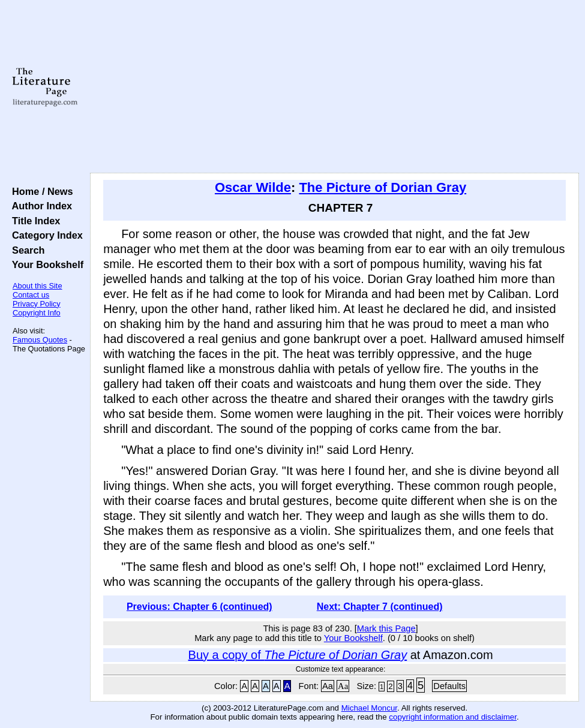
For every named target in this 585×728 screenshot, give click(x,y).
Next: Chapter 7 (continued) (380, 607)
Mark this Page (386, 628)
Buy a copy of (298, 655)
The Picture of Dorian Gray (382, 187)
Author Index (39, 206)
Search (25, 250)
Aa (328, 686)
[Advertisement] (335, 87)
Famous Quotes (40, 340)
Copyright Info (37, 313)
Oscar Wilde (253, 187)
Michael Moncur (369, 708)
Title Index (33, 221)
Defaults (449, 686)
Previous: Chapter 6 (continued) (199, 607)
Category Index (45, 235)
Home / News (40, 191)
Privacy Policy (37, 304)
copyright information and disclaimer (453, 717)
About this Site (37, 286)
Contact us (31, 295)
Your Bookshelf (45, 264)
